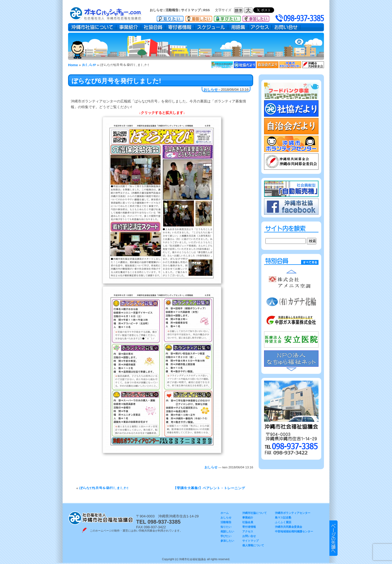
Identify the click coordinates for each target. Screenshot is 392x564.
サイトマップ (191, 10)
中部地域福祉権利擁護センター (294, 531)
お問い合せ (286, 27)
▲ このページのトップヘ (333, 538)
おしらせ (156, 10)
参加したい (256, 18)
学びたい (227, 18)
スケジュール (211, 27)
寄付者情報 (180, 27)
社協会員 (153, 27)
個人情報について (253, 545)
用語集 (238, 27)
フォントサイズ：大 (249, 10)
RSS (207, 10)
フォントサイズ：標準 (239, 10)
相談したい (199, 18)
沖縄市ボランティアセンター (293, 513)
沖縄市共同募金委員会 (289, 527)
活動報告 (172, 10)
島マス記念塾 (283, 518)
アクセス (260, 27)
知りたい (170, 18)
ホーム (225, 513)
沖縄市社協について (92, 27)
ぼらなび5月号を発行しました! (104, 488)
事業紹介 (129, 27)
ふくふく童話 (283, 522)
